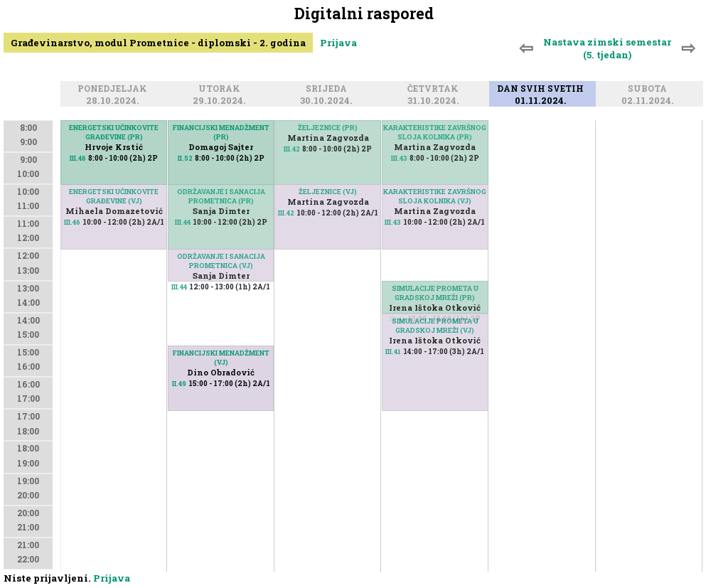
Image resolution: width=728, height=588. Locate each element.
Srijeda (328, 89)
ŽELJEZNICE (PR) (328, 128)
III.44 (183, 222)
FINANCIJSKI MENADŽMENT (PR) (221, 132)
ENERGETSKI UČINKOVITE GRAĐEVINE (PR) (114, 132)
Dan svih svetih (542, 89)
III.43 (399, 158)
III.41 (393, 352)
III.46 (72, 222)
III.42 (292, 149)
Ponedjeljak (114, 89)
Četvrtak (435, 89)
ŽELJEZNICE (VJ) (328, 192)
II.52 (185, 158)
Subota (649, 89)
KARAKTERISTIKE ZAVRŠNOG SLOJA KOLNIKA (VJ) (435, 196)
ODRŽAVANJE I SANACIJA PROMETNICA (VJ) (221, 261)
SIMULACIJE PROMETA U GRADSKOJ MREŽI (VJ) (435, 326)
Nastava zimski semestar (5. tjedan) (607, 48)
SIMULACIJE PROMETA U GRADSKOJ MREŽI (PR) (435, 293)
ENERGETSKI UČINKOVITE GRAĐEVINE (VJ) (114, 196)
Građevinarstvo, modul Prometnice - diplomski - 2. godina (158, 43)
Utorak (221, 89)
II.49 (179, 384)
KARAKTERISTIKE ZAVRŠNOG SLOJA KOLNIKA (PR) (435, 132)
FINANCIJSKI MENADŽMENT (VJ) (221, 358)
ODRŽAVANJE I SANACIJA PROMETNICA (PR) (221, 196)
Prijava (338, 43)
